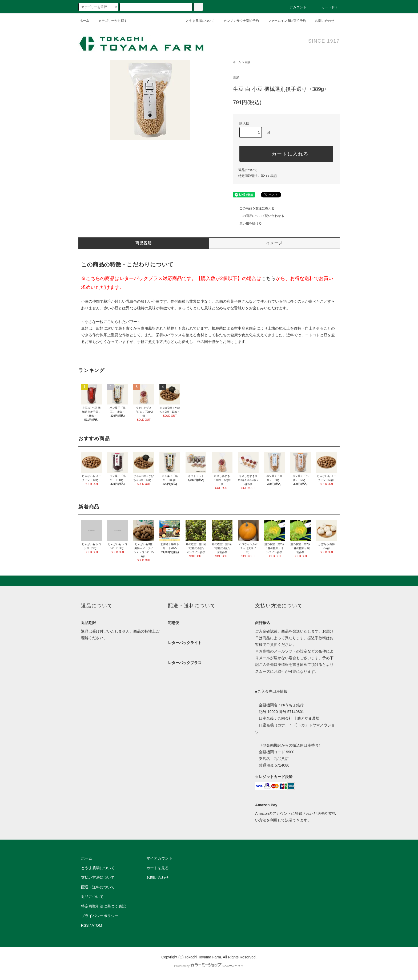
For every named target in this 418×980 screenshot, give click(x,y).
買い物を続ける (247, 223)
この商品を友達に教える (254, 208)
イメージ (274, 243)
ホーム (85, 21)
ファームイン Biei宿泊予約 (284, 21)
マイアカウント (159, 858)
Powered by (209, 966)
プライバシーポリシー (100, 916)
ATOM (97, 925)
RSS (85, 925)
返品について (248, 170)
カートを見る (158, 868)
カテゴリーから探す (110, 21)
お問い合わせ (321, 21)
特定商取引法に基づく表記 (258, 176)
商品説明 (144, 243)
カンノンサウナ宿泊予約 (238, 21)
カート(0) (326, 7)
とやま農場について (197, 21)
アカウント (295, 7)
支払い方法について (98, 877)
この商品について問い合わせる (259, 216)
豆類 (247, 62)
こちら (268, 278)
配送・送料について (98, 887)
